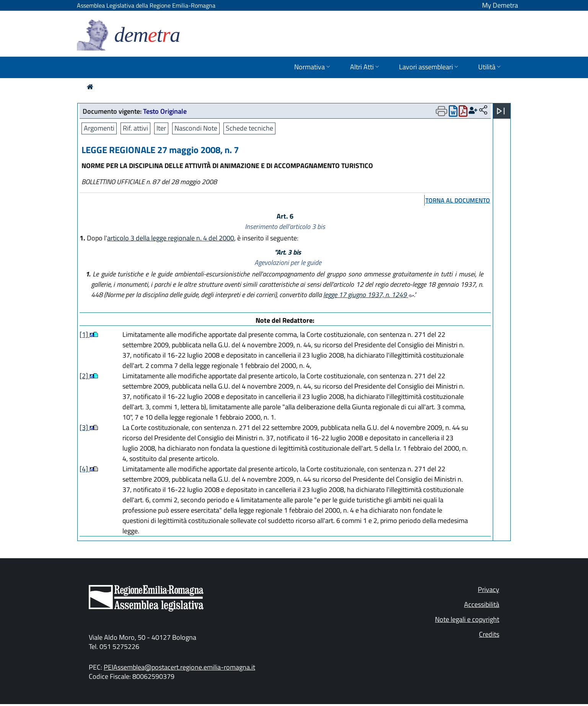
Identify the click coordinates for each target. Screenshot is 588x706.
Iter (161, 128)
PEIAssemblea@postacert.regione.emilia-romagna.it (179, 667)
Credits (489, 634)
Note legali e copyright (467, 619)
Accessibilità (482, 604)
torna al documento (458, 200)
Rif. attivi (135, 128)
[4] (85, 469)
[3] (85, 427)
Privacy (489, 589)
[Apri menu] (501, 111)
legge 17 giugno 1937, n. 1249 (369, 295)
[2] (85, 376)
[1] (85, 334)
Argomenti (99, 128)
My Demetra (500, 5)
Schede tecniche (249, 128)
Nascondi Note (196, 128)
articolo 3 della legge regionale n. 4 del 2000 (171, 238)
